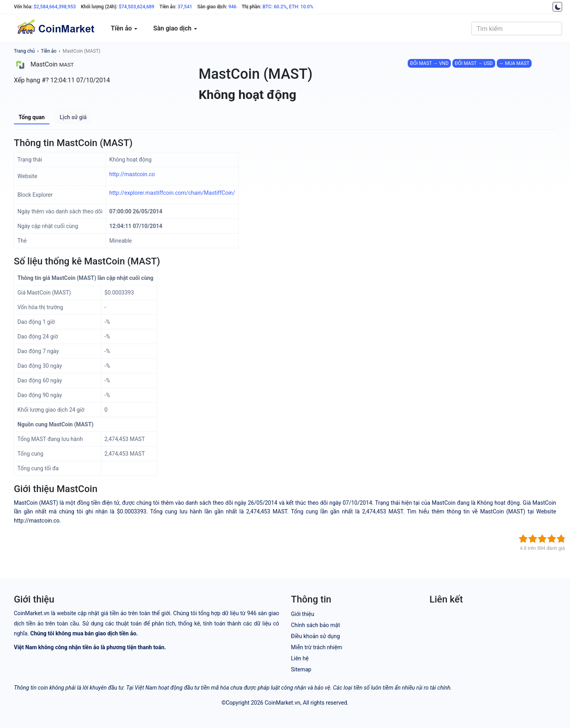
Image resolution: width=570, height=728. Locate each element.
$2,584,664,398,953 (55, 7)
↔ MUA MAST (514, 63)
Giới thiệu (303, 614)
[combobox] (517, 29)
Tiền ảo (48, 51)
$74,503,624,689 (137, 7)
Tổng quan (32, 117)
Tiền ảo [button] (124, 28)
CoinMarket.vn (283, 703)
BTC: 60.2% (275, 7)
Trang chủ (24, 51)
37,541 (185, 7)
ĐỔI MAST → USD (474, 63)
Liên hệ (300, 658)
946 (232, 7)
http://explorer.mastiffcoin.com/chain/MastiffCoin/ (172, 193)
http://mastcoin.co (132, 174)
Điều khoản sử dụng (315, 636)
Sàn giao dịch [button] (175, 28)
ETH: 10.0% (301, 7)
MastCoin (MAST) (81, 51)
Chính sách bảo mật (315, 625)
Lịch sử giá (73, 117)
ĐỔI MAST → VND (429, 63)
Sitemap (301, 669)
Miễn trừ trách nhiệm (316, 647)
